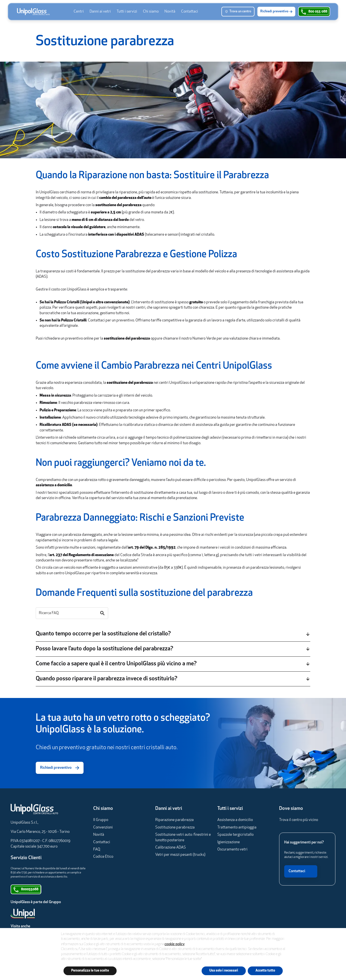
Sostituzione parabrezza (175, 828)
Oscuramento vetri (232, 849)
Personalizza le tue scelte (90, 971)
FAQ (97, 849)
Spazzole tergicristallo (235, 835)
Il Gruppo (101, 820)
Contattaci (190, 12)
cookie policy (175, 944)
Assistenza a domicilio (235, 820)
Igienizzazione (229, 842)
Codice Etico (103, 857)
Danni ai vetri (100, 12)
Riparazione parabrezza (174, 820)
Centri (79, 12)
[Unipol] (36, 914)
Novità (170, 12)
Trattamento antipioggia (237, 828)
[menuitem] (79, 12)
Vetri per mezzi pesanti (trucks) (180, 855)
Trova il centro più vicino (299, 820)
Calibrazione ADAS (171, 848)
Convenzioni (103, 828)
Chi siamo (151, 12)
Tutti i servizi (127, 12)
